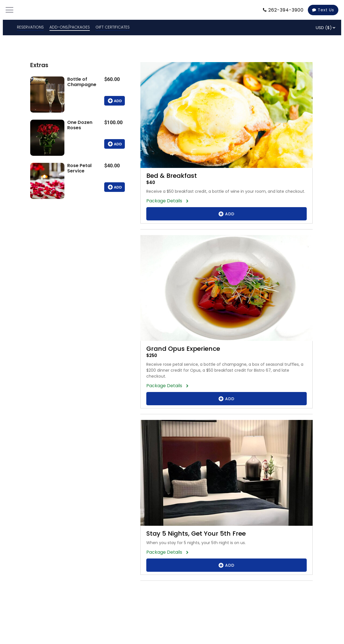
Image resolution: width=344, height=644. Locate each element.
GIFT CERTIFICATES (113, 27)
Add (115, 101)
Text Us (323, 10)
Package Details (166, 201)
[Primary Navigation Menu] (9, 10)
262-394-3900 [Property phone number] (286, 10)
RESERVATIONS (30, 27)
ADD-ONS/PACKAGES (70, 27)
